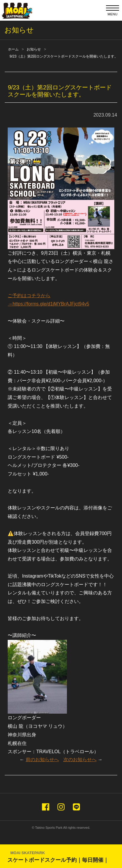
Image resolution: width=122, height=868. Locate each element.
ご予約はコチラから (29, 296)
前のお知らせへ (42, 760)
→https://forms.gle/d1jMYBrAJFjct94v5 (48, 304)
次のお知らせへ (80, 760)
